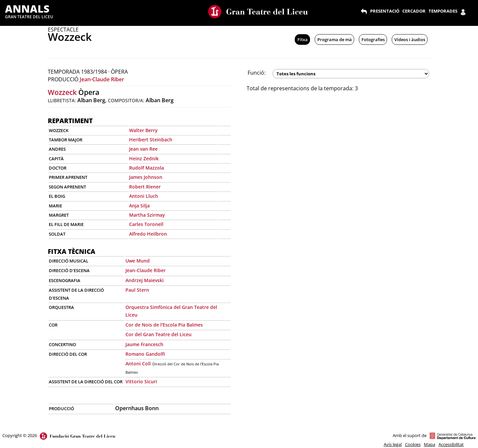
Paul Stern (137, 290)
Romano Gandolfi (145, 354)
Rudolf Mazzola (147, 168)
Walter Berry (143, 130)
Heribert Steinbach (151, 140)
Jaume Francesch (144, 344)
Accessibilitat (451, 444)
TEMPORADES (443, 11)
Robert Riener (145, 187)
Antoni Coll (138, 364)
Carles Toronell (146, 224)
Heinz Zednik (144, 158)
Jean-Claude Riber (102, 79)
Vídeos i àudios (410, 39)
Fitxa (303, 39)
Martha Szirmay (147, 215)
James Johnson (146, 177)
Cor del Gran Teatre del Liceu (159, 334)
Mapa (430, 444)
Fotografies (373, 39)
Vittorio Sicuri (141, 381)
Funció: (257, 73)
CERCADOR (414, 11)
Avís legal (393, 444)
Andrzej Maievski (145, 280)
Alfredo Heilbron (148, 234)
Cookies (413, 444)
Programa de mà (335, 39)
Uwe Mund (138, 261)
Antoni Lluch (144, 196)
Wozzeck (62, 92)
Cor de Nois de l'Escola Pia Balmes (164, 325)
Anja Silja (139, 206)
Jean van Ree (143, 149)
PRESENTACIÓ (385, 11)
